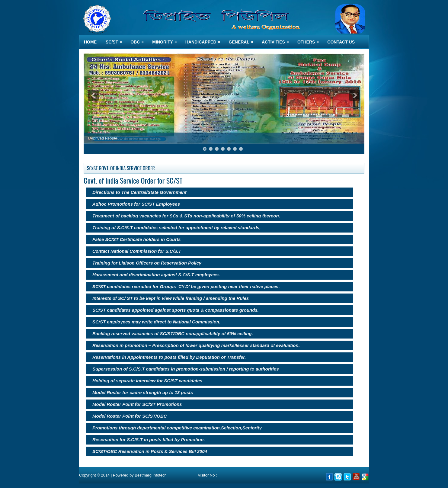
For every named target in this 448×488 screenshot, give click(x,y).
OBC (139, 40)
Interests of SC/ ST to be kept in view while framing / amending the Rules (171, 298)
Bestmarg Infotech (151, 475)
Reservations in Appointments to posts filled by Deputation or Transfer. (169, 357)
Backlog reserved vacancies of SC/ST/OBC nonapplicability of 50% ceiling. (173, 334)
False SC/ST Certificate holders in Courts (137, 239)
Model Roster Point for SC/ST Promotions (137, 404)
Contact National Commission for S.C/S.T (137, 251)
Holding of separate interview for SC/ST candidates (147, 381)
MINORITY (166, 40)
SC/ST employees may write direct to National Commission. (156, 322)
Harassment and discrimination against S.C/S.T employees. (156, 275)
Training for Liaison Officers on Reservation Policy (147, 263)
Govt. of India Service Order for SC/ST (133, 180)
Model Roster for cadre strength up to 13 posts (143, 392)
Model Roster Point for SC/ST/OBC (130, 416)
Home (90, 42)
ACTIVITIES (277, 40)
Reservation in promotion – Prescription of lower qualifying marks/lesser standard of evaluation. (196, 345)
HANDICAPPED (205, 40)
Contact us (341, 42)
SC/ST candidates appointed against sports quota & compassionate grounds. (176, 310)
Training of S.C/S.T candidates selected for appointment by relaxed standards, (176, 228)
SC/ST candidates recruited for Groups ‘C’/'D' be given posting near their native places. (186, 286)
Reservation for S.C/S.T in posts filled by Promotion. (149, 440)
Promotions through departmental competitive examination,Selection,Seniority (177, 428)
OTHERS (310, 40)
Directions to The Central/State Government (139, 192)
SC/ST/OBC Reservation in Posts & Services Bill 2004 (150, 451)
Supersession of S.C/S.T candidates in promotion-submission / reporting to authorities (186, 369)
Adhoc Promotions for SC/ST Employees (136, 204)
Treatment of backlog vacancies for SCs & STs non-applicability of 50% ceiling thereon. (186, 216)
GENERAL (243, 40)
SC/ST (116, 40)
